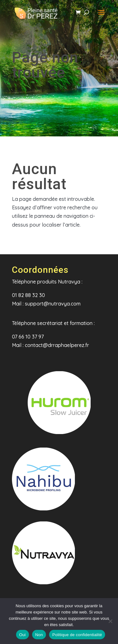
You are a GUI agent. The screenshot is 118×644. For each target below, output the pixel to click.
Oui (22, 635)
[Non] (110, 621)
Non (39, 635)
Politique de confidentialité (77, 635)
